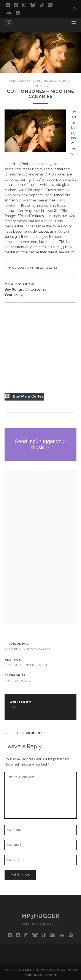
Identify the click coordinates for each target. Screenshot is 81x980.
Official (29, 284)
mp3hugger (40, 916)
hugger (51, 81)
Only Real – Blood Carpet (28, 649)
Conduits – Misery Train (26, 665)
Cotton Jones (35, 289)
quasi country (18, 681)
